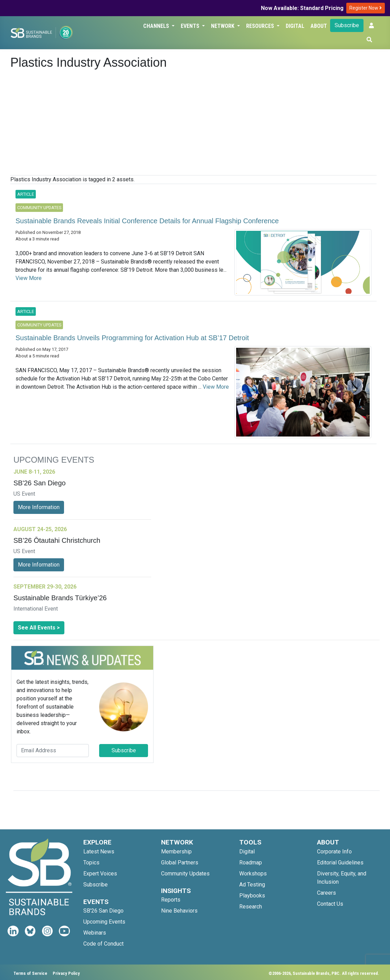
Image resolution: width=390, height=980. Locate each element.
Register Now (366, 8)
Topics (91, 863)
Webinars (95, 933)
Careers (326, 893)
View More (29, 278)
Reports (171, 900)
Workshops (253, 874)
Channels (157, 26)
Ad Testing (252, 885)
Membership (176, 852)
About (319, 26)
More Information (39, 507)
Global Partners (180, 863)
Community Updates (185, 874)
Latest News (99, 852)
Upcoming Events (104, 922)
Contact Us (330, 904)
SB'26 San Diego (103, 911)
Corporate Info (334, 852)
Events (191, 26)
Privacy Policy (66, 973)
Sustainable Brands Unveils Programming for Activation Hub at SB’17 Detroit (132, 338)
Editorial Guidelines (340, 863)
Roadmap (251, 863)
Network (223, 26)
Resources (261, 26)
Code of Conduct (103, 944)
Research (251, 907)
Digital (295, 26)
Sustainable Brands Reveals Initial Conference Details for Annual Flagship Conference (147, 221)
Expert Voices (100, 874)
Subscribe (347, 25)
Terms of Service (30, 973)
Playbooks (252, 896)
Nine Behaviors (179, 911)
